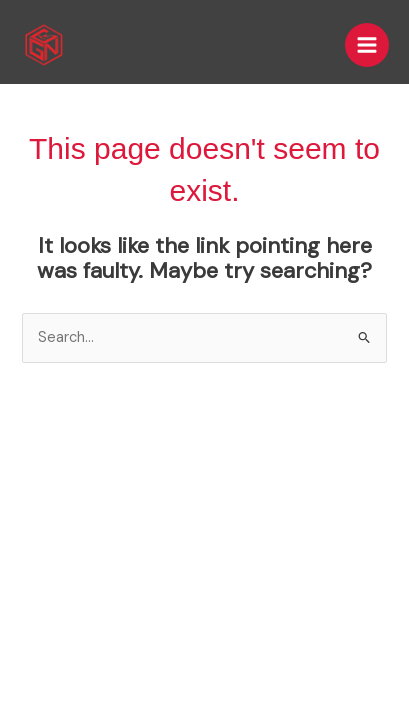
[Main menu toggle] (367, 45)
